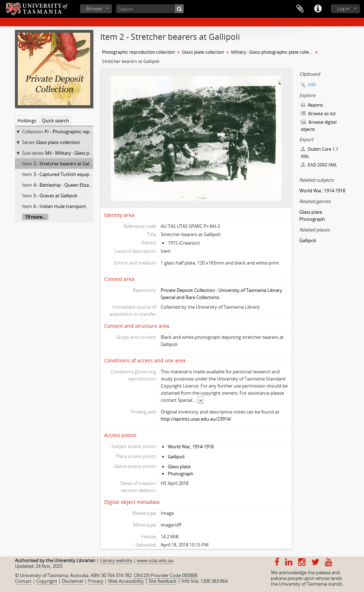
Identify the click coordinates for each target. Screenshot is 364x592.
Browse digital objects (319, 126)
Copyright (47, 581)
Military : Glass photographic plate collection (273, 52)
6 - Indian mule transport (60, 206)
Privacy (96, 581)
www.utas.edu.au (155, 560)
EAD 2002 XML (319, 165)
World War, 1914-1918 (191, 447)
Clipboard (300, 9)
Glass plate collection (58, 142)
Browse (94, 9)
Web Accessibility (126, 581)
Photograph (181, 474)
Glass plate (179, 466)
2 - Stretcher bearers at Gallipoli (66, 164)
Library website (116, 560)
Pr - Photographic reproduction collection (88, 132)
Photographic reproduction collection (138, 52)
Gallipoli (176, 457)
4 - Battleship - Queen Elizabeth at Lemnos (78, 185)
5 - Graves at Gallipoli (55, 196)
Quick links (318, 9)
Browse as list (318, 114)
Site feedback (163, 581)
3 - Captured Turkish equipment (67, 174)
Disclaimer (73, 581)
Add (312, 84)
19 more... (35, 217)
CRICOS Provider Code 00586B (165, 575)
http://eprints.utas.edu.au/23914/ (196, 419)
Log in (343, 9)
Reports (312, 105)
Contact (23, 581)
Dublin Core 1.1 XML (320, 153)
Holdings (27, 121)
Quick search (55, 121)
